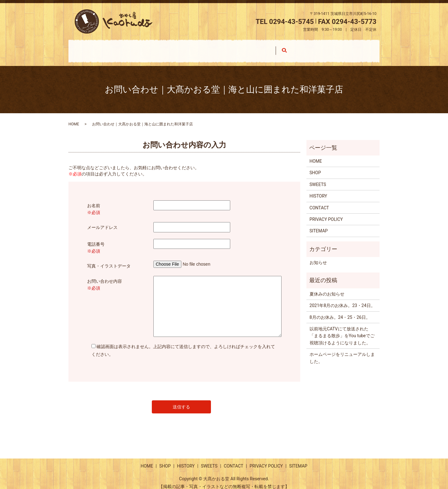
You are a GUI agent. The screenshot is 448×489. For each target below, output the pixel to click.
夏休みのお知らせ (327, 288)
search (372, 48)
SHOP (152, 48)
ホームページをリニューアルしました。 (342, 352)
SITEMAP (319, 225)
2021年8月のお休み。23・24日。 (342, 300)
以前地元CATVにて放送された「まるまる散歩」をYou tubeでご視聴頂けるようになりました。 (342, 330)
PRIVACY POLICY (326, 213)
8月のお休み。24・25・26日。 (340, 311)
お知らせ (318, 257)
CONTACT (328, 48)
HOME (99, 48)
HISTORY (209, 48)
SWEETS (268, 48)
